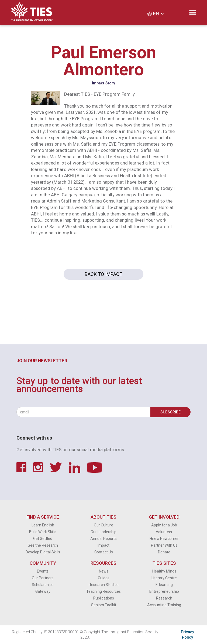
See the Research (43, 545)
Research (164, 598)
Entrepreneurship (164, 591)
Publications (104, 598)
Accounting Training (164, 605)
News (104, 571)
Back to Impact (103, 274)
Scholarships (43, 585)
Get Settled (43, 539)
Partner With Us (164, 545)
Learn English (43, 525)
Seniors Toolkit (104, 605)
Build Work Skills (43, 532)
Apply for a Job (164, 525)
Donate (164, 552)
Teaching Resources (103, 591)
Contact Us (104, 552)
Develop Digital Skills (43, 552)
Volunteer (164, 532)
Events (43, 571)
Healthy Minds (164, 571)
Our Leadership (103, 532)
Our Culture (103, 525)
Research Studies (104, 585)
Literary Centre (164, 578)
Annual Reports (103, 539)
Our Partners (43, 578)
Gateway (43, 591)
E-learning (164, 585)
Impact (103, 545)
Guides (104, 578)
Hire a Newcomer (164, 539)
